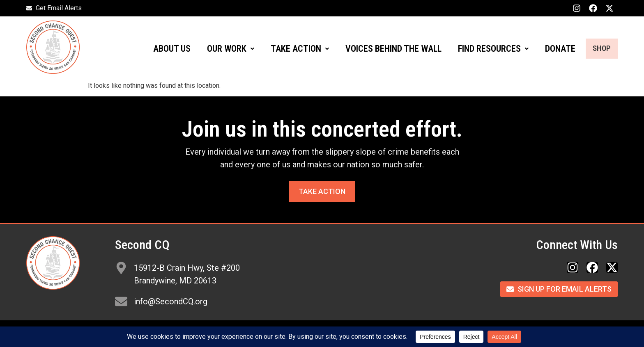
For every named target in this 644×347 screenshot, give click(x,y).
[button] (222, 49)
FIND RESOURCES (484, 49)
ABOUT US (163, 49)
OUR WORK (222, 49)
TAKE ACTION (291, 49)
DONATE (551, 49)
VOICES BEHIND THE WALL (384, 49)
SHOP (597, 49)
